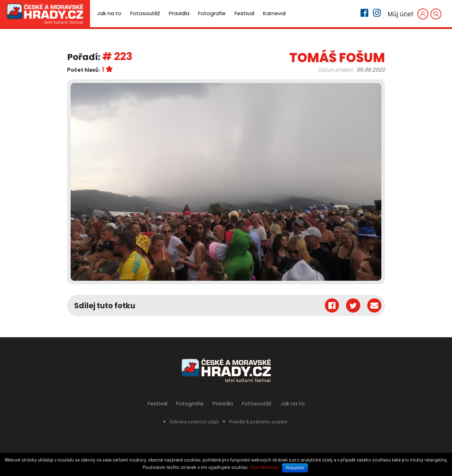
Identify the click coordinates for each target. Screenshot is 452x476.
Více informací (264, 467)
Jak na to (109, 13)
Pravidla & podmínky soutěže (258, 422)
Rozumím (295, 468)
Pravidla (179, 13)
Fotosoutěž (145, 13)
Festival (244, 13)
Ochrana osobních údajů (194, 422)
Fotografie (212, 13)
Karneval (274, 13)
